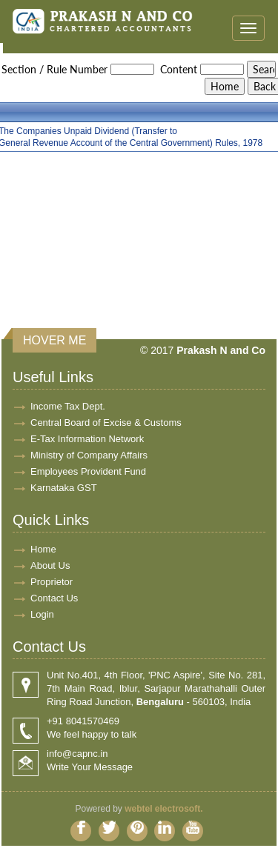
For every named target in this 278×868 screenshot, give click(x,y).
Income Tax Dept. (68, 406)
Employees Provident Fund (88, 471)
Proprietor (52, 582)
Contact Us (54, 598)
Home (43, 549)
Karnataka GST (64, 488)
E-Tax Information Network (87, 439)
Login (42, 614)
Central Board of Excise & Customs (106, 423)
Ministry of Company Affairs (89, 455)
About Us (50, 565)
